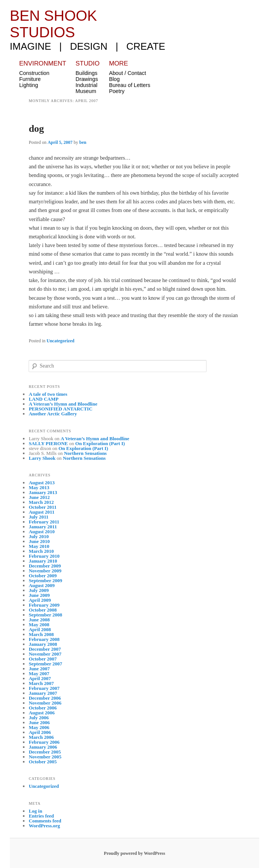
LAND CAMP (43, 399)
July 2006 (39, 718)
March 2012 (41, 502)
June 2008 (39, 620)
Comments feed (45, 821)
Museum (86, 91)
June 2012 (39, 497)
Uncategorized (61, 341)
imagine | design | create (87, 46)
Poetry (117, 91)
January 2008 (43, 644)
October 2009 (43, 576)
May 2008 (39, 625)
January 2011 (43, 527)
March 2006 (41, 737)
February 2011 (44, 522)
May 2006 (39, 727)
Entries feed (41, 816)
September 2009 (45, 580)
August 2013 (42, 483)
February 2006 (44, 742)
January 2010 (43, 561)
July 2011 (38, 517)
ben (83, 142)
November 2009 (45, 571)
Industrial (87, 85)
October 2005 (43, 762)
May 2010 (39, 546)
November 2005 (45, 757)
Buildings (87, 73)
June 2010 (39, 541)
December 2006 (45, 698)
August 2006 (42, 713)
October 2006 (43, 708)
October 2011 (43, 507)
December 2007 (45, 649)
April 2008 (40, 629)
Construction (34, 73)
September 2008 (45, 615)
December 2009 (45, 566)
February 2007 (44, 688)
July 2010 (39, 536)
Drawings (87, 79)
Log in (35, 811)
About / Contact (128, 73)
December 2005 (45, 752)
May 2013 (39, 487)
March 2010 (41, 551)
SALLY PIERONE (48, 443)
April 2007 (40, 678)
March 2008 (41, 634)
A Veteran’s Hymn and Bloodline (63, 404)
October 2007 (43, 659)
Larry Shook (42, 458)
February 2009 (44, 605)
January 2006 (43, 747)
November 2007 (45, 654)
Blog (115, 79)
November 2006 (45, 703)
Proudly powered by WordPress (134, 853)
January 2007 (43, 693)
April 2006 (40, 732)
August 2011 (41, 512)
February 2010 (44, 556)
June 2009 (39, 595)
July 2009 (39, 590)
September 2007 (45, 664)
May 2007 (39, 674)
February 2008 (44, 639)
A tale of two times (48, 394)
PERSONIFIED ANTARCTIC (60, 409)
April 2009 (40, 600)
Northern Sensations (85, 453)
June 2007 (39, 669)
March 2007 (41, 683)
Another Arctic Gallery (53, 414)
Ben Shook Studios (53, 24)
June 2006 (39, 722)
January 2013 (43, 492)
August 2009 (42, 585)
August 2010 (42, 532)
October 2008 (43, 610)
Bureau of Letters (130, 85)
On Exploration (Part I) (100, 443)
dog (36, 129)
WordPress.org (44, 826)
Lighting (29, 85)
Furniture (30, 79)
